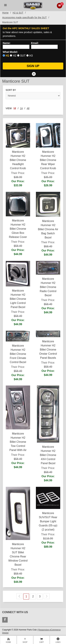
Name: (7, 43)
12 (15, 108)
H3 (31, 56)
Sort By (11, 90)
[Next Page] (47, 596)
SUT (23, 56)
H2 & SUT (18, 13)
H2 (15, 56)
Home (5, 13)
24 (21, 108)
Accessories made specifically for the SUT (24, 17)
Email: (35, 43)
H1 (7, 56)
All (28, 108)
